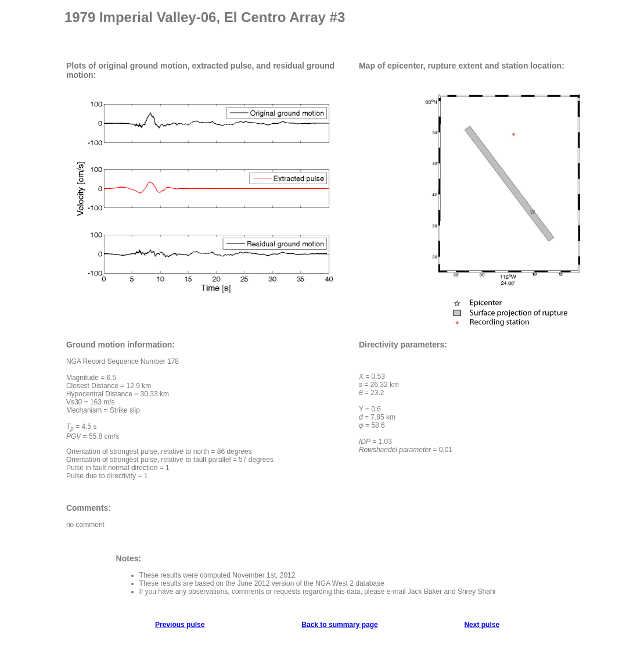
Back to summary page (339, 625)
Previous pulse (180, 625)
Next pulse (482, 625)
